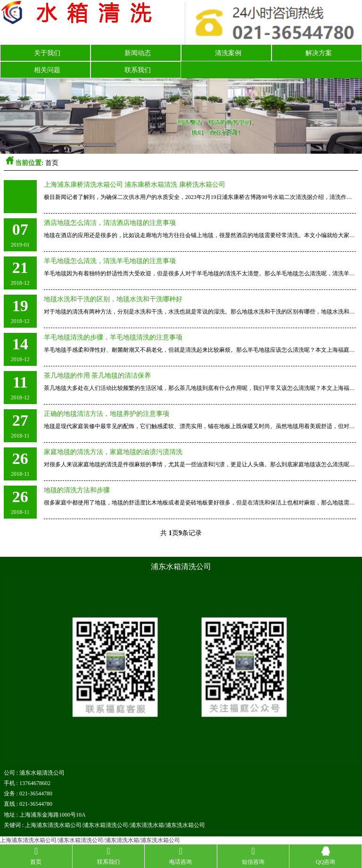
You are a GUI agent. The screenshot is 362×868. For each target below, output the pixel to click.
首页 (52, 163)
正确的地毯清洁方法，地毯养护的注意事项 (107, 414)
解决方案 (319, 53)
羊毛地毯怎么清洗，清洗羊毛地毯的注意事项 (110, 261)
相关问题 (47, 70)
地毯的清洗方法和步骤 (77, 490)
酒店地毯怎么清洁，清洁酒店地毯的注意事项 (110, 223)
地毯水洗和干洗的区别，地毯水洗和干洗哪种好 (113, 299)
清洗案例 (228, 53)
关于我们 (47, 53)
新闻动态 (138, 53)
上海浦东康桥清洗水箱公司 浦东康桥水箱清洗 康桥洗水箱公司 (135, 185)
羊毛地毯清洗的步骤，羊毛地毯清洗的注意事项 (113, 337)
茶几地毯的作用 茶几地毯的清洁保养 (98, 376)
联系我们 (138, 70)
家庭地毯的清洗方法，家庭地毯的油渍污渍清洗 (113, 452)
